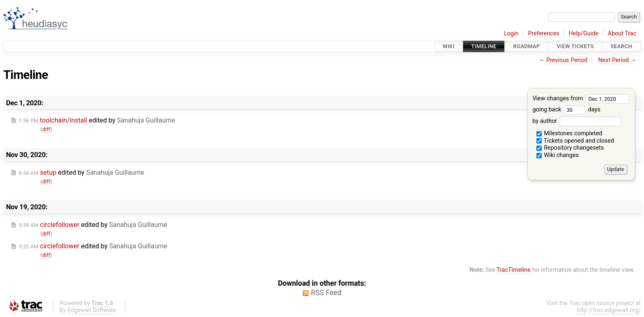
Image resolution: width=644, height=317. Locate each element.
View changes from (581, 98)
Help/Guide (584, 34)
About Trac (622, 34)
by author (576, 121)
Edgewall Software (92, 310)
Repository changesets (570, 148)
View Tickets (575, 46)
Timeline (484, 46)
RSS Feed (326, 293)
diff (46, 129)
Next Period (614, 60)
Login (511, 34)
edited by (97, 120)
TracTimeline (514, 270)
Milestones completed (569, 133)
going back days (566, 110)
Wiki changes (558, 155)
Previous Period (567, 60)
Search (621, 46)
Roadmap (527, 46)
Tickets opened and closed (575, 141)
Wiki (449, 46)
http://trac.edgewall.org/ (609, 310)
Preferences (544, 34)
